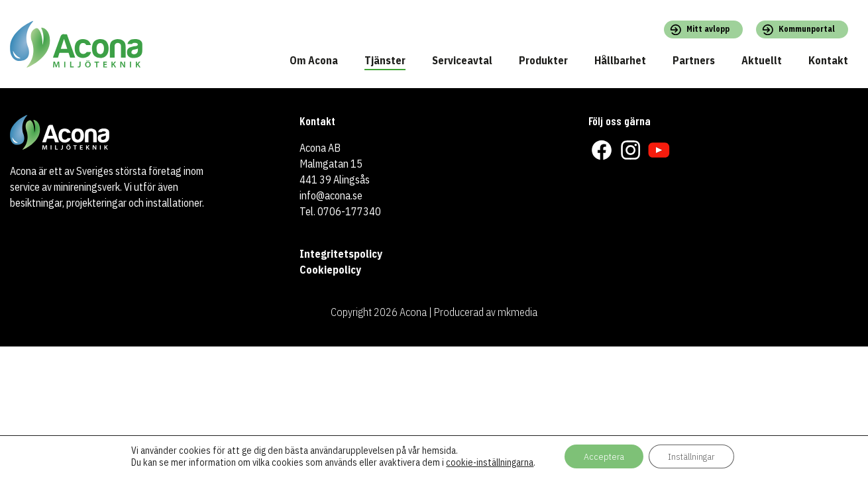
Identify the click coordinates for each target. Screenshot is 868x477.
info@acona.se (331, 195)
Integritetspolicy (341, 254)
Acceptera (603, 456)
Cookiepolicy (330, 270)
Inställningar (692, 456)
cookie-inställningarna (488, 462)
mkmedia (517, 312)
